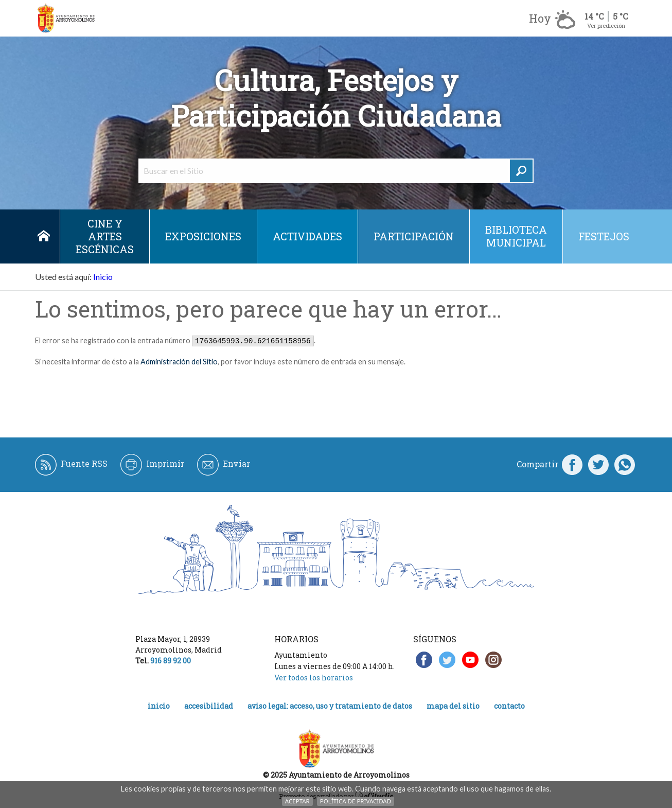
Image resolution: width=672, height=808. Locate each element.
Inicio (43, 236)
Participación (414, 236)
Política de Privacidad (356, 801)
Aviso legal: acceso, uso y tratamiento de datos (330, 706)
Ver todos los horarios (314, 678)
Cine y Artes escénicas (105, 236)
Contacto (509, 706)
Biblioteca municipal (516, 236)
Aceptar (297, 801)
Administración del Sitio (179, 362)
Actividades (307, 236)
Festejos (604, 236)
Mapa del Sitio (453, 706)
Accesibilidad (209, 706)
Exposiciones (203, 236)
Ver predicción (606, 25)
